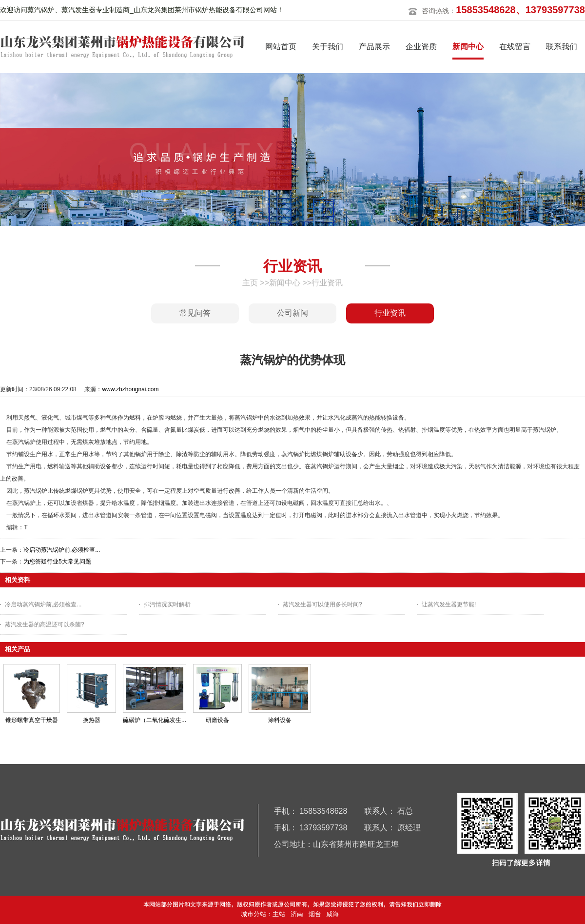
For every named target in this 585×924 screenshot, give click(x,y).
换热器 (92, 720)
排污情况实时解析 (167, 604)
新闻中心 (285, 283)
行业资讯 (327, 283)
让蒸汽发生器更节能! (449, 604)
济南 (297, 914)
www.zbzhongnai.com (130, 389)
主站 (279, 914)
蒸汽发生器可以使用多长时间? (322, 604)
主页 (250, 283)
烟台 (315, 914)
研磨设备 (217, 720)
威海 (332, 914)
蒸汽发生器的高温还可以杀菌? (45, 624)
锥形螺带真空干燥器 (32, 720)
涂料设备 (280, 720)
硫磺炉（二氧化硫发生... (155, 720)
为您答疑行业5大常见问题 (57, 562)
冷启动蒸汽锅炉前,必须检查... (62, 550)
